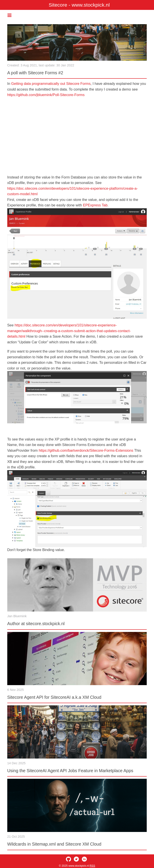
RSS (92, 866)
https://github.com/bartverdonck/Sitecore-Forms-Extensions (86, 450)
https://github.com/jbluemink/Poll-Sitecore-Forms (46, 95)
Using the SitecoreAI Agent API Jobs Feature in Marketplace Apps (70, 771)
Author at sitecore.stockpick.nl (36, 624)
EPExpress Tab (95, 205)
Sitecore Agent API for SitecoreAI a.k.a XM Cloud (54, 697)
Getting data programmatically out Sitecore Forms (51, 84)
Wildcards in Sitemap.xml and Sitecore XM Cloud (54, 844)
